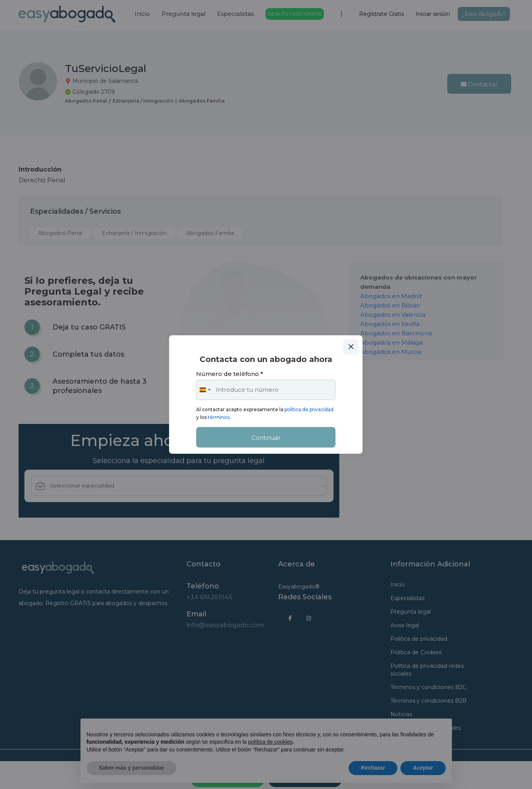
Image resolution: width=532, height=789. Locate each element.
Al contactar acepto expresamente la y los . (265, 413)
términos (219, 417)
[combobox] (205, 390)
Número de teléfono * (230, 374)
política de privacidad (309, 409)
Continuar (266, 438)
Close (351, 347)
